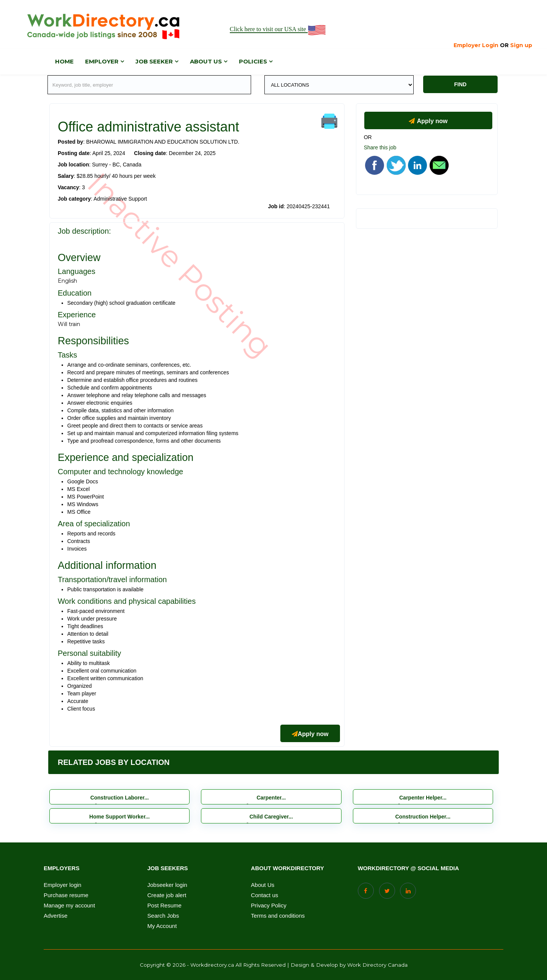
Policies (253, 61)
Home (64, 61)
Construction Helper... (423, 817)
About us (206, 61)
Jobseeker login (167, 885)
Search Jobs (163, 916)
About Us (263, 885)
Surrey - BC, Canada (117, 165)
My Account (162, 926)
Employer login (62, 885)
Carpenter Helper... (423, 798)
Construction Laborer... (120, 798)
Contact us (265, 895)
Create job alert (167, 895)
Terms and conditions (278, 916)
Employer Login (476, 45)
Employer (102, 61)
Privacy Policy (269, 906)
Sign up (521, 45)
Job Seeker (154, 61)
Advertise (56, 916)
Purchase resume (66, 895)
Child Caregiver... (271, 817)
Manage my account (69, 906)
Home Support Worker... (119, 817)
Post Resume (164, 906)
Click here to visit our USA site (278, 29)
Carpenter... (271, 798)
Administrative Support (120, 199)
